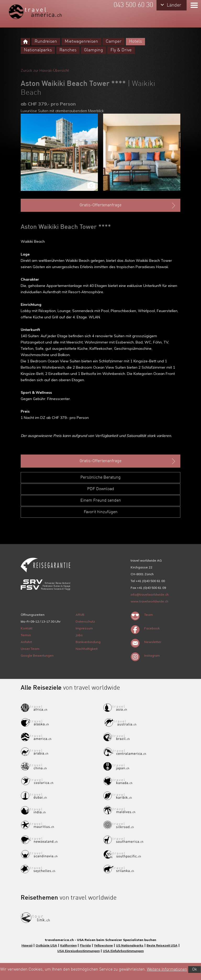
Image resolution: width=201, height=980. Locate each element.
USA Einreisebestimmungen (79, 951)
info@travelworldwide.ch (150, 594)
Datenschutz (85, 621)
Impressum (84, 628)
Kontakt (27, 628)
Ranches (68, 50)
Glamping (93, 50)
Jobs (79, 635)
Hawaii (27, 945)
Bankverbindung (88, 642)
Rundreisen (46, 41)
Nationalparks (38, 50)
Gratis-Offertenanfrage (128, 206)
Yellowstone (103, 945)
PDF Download (101, 489)
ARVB (80, 615)
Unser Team (30, 649)
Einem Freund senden (101, 501)
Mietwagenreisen (81, 41)
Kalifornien (68, 945)
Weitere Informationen (167, 970)
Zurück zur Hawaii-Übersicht (45, 70)
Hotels (135, 41)
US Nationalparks (130, 945)
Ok (194, 970)
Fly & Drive (121, 50)
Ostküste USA (46, 945)
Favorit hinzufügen (101, 512)
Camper (114, 41)
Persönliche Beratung (100, 478)
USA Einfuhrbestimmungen (123, 951)
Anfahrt (26, 642)
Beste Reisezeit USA (162, 945)
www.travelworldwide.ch (149, 601)
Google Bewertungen (37, 655)
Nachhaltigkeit (87, 649)
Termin (26, 635)
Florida (85, 945)
